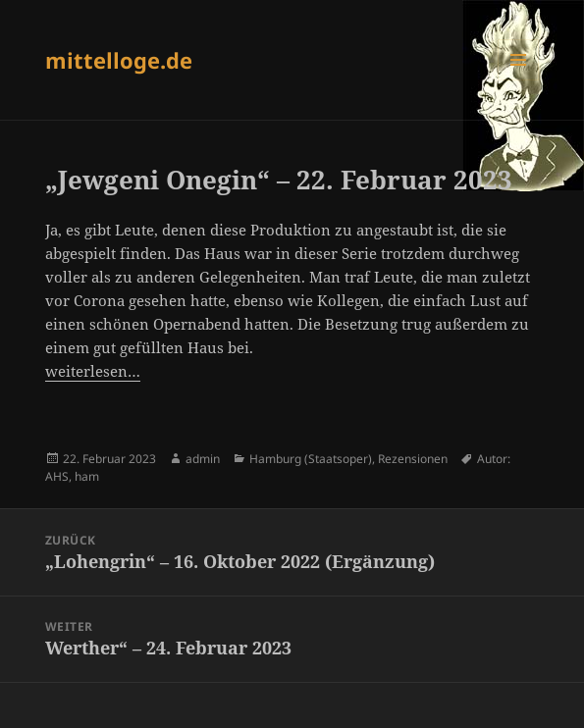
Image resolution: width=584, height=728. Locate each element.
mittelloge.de (119, 60)
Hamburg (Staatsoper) (311, 459)
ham (87, 476)
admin (203, 459)
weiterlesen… (93, 371)
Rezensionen (413, 459)
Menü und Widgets (519, 80)
